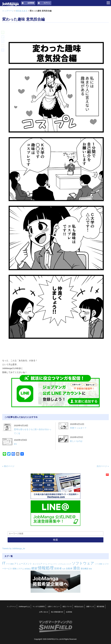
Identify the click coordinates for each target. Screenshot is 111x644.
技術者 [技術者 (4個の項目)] (58, 568)
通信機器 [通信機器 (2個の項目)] (84, 569)
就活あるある (22, 11)
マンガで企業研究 (39, 607)
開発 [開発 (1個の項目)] (90, 569)
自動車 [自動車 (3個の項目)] (69, 569)
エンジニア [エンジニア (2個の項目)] (37, 564)
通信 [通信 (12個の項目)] (76, 568)
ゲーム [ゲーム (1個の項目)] (45, 564)
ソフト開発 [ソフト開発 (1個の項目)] (99, 564)
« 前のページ (8, 466)
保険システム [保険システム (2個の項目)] (18, 569)
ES (15, 444)
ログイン (47, 3)
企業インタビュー (54, 607)
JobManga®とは (24, 607)
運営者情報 (100, 607)
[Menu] (108, 3)
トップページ (8, 11)
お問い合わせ (44, 612)
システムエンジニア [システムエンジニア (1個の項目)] (64, 564)
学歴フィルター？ (78, 428)
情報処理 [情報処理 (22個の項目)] (46, 568)
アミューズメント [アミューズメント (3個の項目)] (23, 564)
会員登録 (31, 3)
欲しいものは (76, 441)
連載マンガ (90, 607)
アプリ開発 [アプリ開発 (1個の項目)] (10, 564)
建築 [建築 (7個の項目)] (34, 568)
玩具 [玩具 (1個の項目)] (64, 569)
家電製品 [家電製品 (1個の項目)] (28, 569)
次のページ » (103, 466)
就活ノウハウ (67, 607)
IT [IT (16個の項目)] (4, 563)
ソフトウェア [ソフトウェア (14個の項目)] (83, 563)
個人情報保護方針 (57, 612)
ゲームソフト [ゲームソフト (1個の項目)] (52, 564)
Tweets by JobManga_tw (14, 548)
